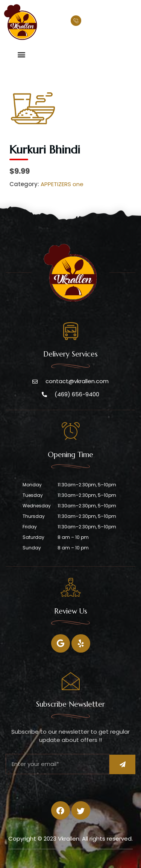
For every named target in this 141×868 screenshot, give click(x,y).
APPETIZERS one (62, 184)
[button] (21, 54)
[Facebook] (61, 643)
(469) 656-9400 (107, 22)
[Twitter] (81, 643)
